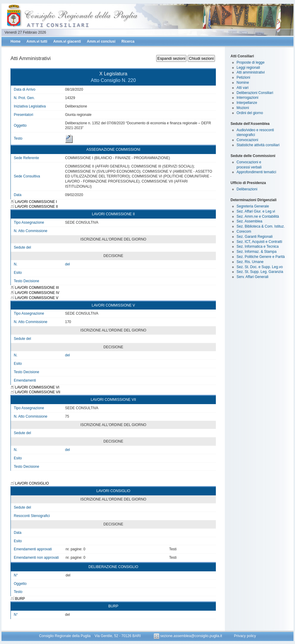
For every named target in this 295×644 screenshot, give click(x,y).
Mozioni (243, 108)
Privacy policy (245, 636)
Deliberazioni (247, 189)
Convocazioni (247, 140)
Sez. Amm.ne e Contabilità (258, 216)
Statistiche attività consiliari (258, 145)
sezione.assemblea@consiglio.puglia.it (188, 636)
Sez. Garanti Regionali (255, 237)
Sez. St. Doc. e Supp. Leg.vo (260, 267)
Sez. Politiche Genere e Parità (261, 257)
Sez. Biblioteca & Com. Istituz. (261, 226)
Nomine (243, 83)
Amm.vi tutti (37, 41)
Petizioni (243, 77)
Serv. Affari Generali (252, 277)
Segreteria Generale (253, 206)
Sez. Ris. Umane (250, 262)
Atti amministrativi (251, 72)
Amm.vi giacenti (67, 41)
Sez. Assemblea (249, 221)
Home (15, 41)
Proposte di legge (250, 62)
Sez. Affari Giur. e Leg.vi (256, 211)
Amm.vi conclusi (101, 41)
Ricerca (128, 41)
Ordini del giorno (250, 113)
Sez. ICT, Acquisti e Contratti (259, 242)
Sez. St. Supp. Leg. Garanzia (260, 272)
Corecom (244, 231)
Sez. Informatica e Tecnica (258, 246)
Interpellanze (247, 103)
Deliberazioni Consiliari (255, 93)
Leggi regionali (248, 68)
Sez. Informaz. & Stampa (256, 252)
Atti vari (243, 88)
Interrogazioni (247, 98)
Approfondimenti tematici (256, 172)
